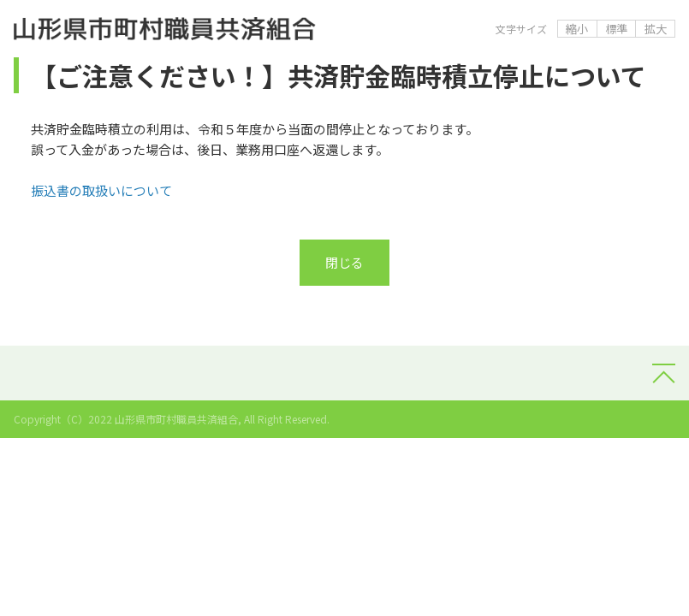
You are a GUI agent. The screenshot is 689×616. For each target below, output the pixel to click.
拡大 (656, 29)
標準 (616, 29)
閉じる (344, 262)
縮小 (577, 29)
